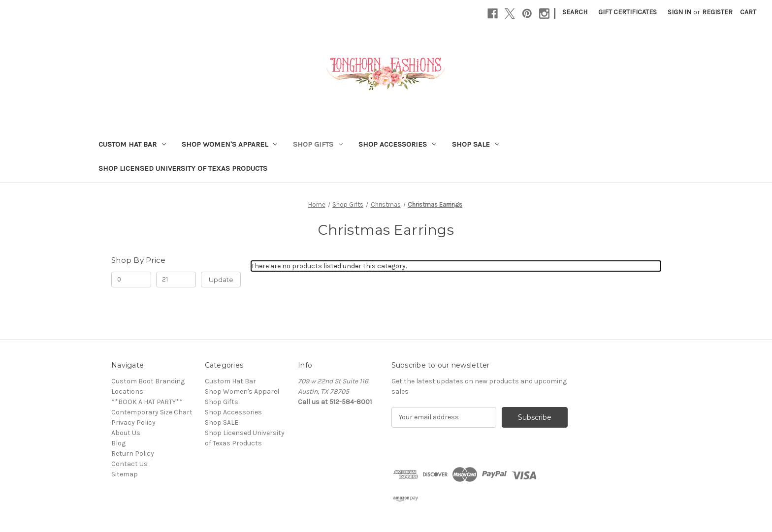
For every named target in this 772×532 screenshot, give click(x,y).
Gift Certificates (627, 12)
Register (717, 12)
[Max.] (176, 280)
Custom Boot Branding (148, 381)
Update (221, 280)
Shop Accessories (397, 144)
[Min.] (131, 280)
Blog (118, 443)
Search (575, 12)
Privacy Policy (133, 422)
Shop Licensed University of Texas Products (183, 168)
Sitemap (125, 474)
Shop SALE (476, 144)
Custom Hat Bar (132, 144)
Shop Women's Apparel (229, 144)
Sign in (679, 12)
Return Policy (133, 454)
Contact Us (129, 464)
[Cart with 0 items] (748, 12)
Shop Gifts (318, 144)
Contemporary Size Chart (152, 412)
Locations (127, 391)
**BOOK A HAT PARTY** (147, 402)
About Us (126, 433)
